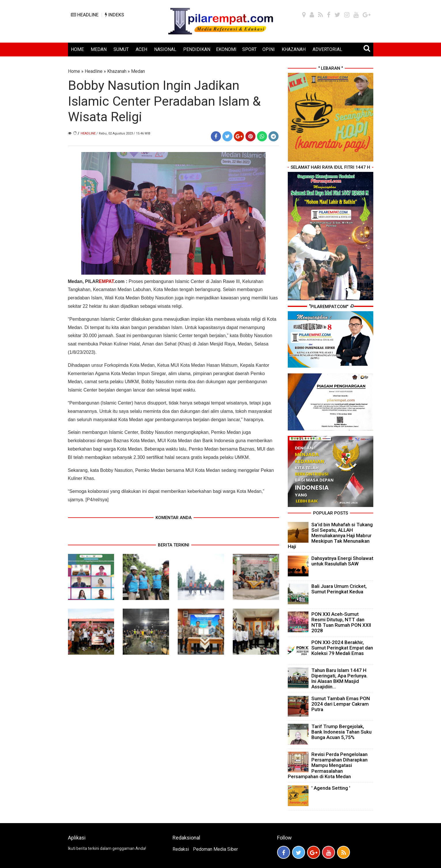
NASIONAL (165, 49)
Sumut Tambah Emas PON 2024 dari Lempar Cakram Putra (341, 704)
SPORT (249, 49)
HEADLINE (85, 15)
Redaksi (181, 849)
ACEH (141, 49)
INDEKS (114, 15)
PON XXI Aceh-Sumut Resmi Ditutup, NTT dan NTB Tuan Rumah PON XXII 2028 (341, 622)
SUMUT (121, 49)
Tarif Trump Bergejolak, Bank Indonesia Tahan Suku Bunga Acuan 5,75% (341, 732)
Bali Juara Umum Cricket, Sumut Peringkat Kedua (339, 589)
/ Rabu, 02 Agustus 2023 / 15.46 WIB (123, 133)
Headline (94, 71)
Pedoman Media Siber (215, 849)
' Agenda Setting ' (331, 788)
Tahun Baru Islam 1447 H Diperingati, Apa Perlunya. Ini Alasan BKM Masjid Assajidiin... (339, 679)
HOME (77, 49)
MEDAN (99, 49)
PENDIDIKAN (197, 49)
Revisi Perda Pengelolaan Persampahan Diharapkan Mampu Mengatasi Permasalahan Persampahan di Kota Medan (328, 765)
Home (74, 71)
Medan (138, 71)
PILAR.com (105, 281)
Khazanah (117, 71)
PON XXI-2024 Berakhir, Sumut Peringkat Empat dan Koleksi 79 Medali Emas (342, 648)
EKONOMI (226, 49)
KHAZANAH (294, 49)
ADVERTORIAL (327, 49)
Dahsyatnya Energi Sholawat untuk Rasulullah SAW (342, 561)
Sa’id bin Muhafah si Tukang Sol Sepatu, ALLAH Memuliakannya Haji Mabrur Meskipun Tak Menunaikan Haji (330, 536)
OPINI (269, 49)
